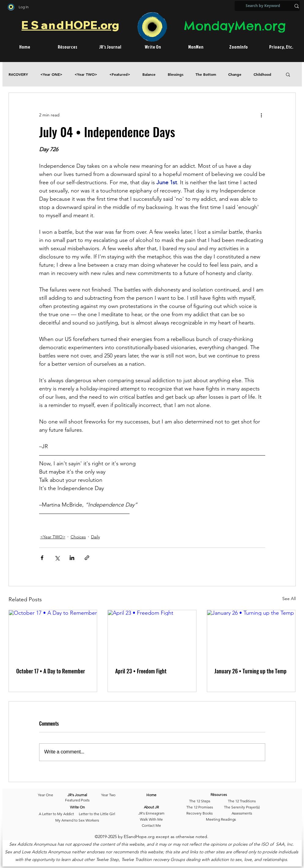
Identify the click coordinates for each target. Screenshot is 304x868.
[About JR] (151, 808)
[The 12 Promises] (200, 808)
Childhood (262, 74)
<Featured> (120, 74)
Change (235, 74)
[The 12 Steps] (200, 801)
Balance (149, 74)
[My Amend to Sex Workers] (77, 821)
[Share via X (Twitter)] (57, 558)
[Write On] (77, 808)
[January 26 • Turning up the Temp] (251, 635)
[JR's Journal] (77, 795)
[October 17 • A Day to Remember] (53, 635)
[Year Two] (107, 795)
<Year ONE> (51, 74)
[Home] (151, 795)
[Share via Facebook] (42, 558)
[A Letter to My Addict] (56, 814)
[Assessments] (242, 814)
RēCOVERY (18, 74)
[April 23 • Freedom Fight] (152, 635)
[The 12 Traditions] (242, 801)
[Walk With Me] (151, 820)
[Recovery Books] (200, 814)
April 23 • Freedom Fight (141, 671)
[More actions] (262, 115)
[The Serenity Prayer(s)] (242, 808)
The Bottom (206, 74)
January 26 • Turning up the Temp (251, 671)
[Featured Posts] (77, 800)
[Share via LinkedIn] (72, 558)
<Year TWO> (86, 74)
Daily (95, 537)
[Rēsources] (228, 795)
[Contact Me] (151, 826)
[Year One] (48, 795)
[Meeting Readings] (221, 820)
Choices (78, 537)
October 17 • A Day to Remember (51, 671)
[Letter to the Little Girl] (97, 814)
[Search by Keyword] (263, 6)
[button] (288, 74)
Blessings (176, 74)
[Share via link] (87, 558)
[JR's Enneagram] (151, 814)
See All (289, 599)
